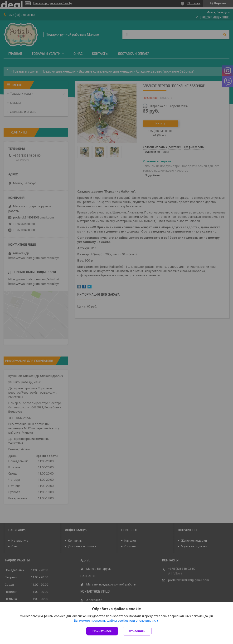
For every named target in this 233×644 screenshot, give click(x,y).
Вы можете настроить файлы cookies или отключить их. (115, 621)
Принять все (102, 631)
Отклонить (137, 631)
